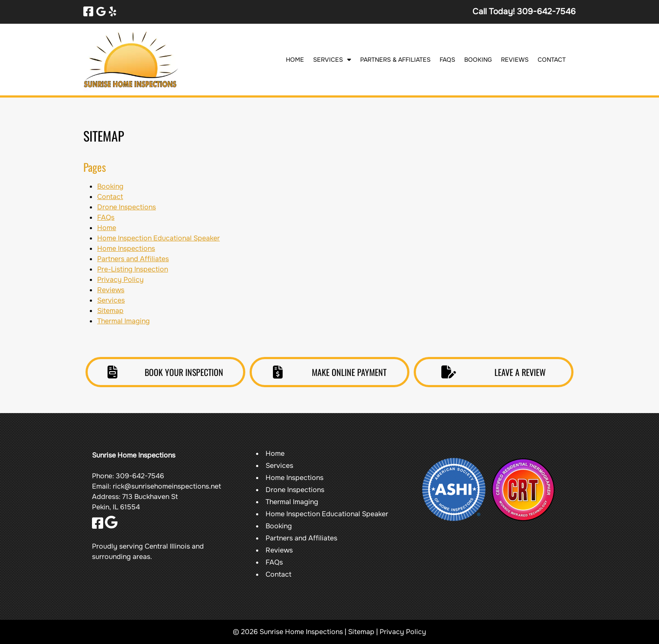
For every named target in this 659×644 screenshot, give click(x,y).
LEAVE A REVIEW (494, 372)
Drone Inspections (127, 207)
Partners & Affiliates (395, 60)
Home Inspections (126, 248)
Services (328, 60)
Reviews (515, 60)
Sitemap (110, 311)
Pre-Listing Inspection (133, 269)
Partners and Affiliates (133, 259)
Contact (552, 60)
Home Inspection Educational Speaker (158, 238)
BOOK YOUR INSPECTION (165, 372)
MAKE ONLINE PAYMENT (330, 372)
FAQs (447, 60)
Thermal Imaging (124, 321)
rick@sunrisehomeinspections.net (167, 486)
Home (295, 60)
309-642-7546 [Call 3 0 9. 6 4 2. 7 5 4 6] (140, 476)
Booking (478, 60)
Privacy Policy (120, 279)
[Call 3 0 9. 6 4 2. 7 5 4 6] (546, 11)
